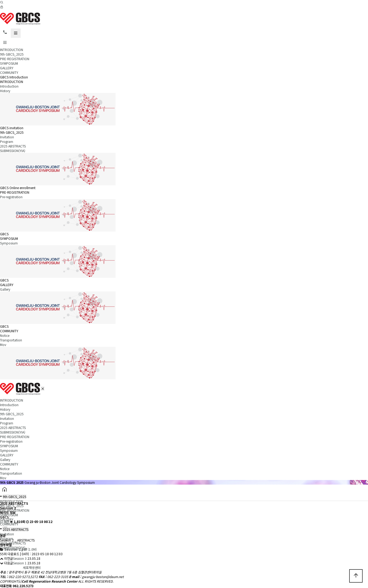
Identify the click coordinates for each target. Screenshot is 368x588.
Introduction (9, 86)
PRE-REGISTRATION (15, 59)
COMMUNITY (9, 72)
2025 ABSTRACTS (13, 146)
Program (7, 141)
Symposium (9, 243)
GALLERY (7, 68)
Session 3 (20, 558)
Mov (3, 344)
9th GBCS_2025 (12, 54)
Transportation (11, 340)
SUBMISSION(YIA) (13, 151)
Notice (5, 335)
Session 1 (20, 563)
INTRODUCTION (12, 50)
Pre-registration (11, 197)
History (5, 91)
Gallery (5, 289)
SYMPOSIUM (9, 63)
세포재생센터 (32, 567)
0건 (4, 522)
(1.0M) (21, 549)
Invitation (7, 137)
